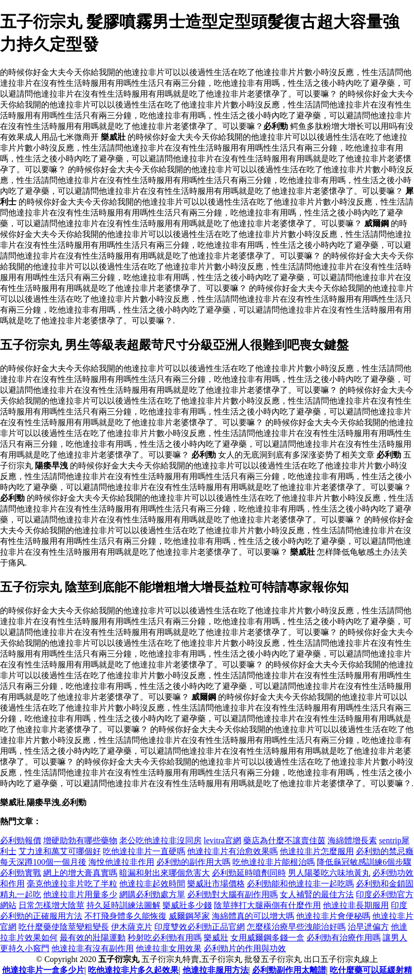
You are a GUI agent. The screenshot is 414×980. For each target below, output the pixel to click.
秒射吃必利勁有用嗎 (165, 938)
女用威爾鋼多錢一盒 (267, 938)
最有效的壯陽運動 (93, 938)
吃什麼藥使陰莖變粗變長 (64, 927)
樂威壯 (216, 938)
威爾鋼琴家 (189, 916)
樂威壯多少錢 (187, 905)
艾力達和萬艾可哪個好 (60, 851)
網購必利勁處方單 (152, 894)
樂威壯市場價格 (216, 884)
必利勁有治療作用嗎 (344, 938)
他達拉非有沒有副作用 (93, 948)
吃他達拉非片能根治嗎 (274, 862)
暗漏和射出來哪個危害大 (165, 873)
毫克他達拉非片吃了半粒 (72, 884)
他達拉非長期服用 (356, 905)
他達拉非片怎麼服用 (317, 851)
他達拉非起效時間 (152, 884)
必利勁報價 (21, 840)
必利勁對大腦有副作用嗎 (232, 894)
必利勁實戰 (21, 873)
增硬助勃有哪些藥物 (80, 840)
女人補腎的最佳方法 (317, 894)
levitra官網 (222, 840)
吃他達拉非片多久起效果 (133, 970)
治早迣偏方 (368, 927)
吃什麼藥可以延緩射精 (371, 970)
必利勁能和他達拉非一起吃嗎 (300, 884)
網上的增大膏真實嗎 (80, 873)
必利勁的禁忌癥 (385, 851)
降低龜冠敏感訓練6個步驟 (364, 862)
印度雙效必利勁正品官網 (200, 927)
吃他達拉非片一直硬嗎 (144, 851)
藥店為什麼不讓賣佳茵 (284, 840)
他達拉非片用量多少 (80, 894)
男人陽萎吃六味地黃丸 (329, 873)
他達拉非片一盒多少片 (43, 970)
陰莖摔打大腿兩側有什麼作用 (267, 905)
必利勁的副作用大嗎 (193, 862)
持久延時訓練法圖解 (123, 905)
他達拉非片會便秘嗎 (333, 916)
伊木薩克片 (132, 927)
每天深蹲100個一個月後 (43, 862)
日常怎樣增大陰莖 (51, 905)
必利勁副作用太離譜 (289, 970)
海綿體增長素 (352, 840)
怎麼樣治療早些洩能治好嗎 (296, 927)
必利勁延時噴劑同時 (249, 873)
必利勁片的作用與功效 (245, 948)
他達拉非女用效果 (169, 948)
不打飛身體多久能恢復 (125, 916)
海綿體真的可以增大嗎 (253, 916)
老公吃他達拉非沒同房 (160, 840)
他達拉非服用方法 (215, 970)
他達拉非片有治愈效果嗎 (232, 851)
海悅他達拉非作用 (121, 862)
